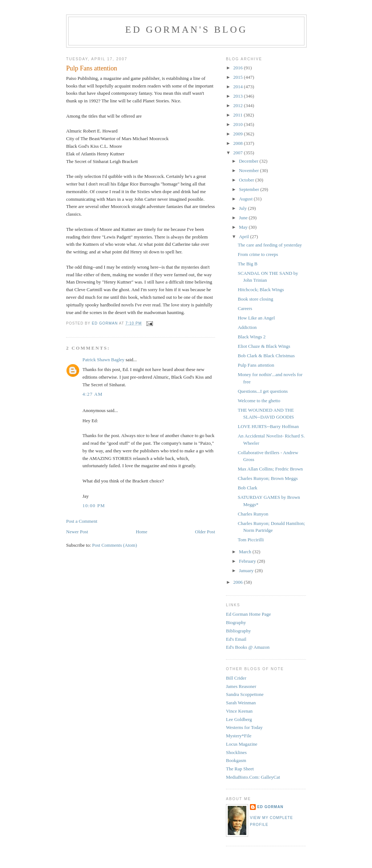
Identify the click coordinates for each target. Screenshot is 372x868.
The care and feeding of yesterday (270, 245)
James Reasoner (241, 686)
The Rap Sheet (240, 769)
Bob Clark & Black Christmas (266, 356)
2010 (238, 124)
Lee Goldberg (239, 719)
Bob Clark (247, 488)
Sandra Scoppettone (245, 694)
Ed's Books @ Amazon (248, 647)
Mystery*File (239, 736)
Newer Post (77, 532)
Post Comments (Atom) (115, 545)
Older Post (205, 532)
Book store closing (255, 299)
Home (142, 532)
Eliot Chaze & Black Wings (264, 346)
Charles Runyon (253, 514)
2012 (238, 105)
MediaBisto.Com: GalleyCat (253, 777)
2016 (238, 68)
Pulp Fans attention (256, 365)
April (245, 237)
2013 (238, 96)
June (244, 218)
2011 (238, 115)
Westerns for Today (244, 727)
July (244, 208)
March (246, 552)
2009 (238, 134)
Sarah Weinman (241, 703)
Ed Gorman (270, 807)
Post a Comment (82, 521)
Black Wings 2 (252, 337)
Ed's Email (236, 639)
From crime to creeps (258, 254)
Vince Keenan (239, 711)
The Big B (247, 264)
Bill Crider (236, 678)
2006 (238, 582)
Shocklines (236, 752)
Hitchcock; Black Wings (261, 290)
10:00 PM (94, 506)
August (246, 199)
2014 (238, 87)
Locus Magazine (242, 744)
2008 (238, 143)
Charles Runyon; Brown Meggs (268, 478)
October (247, 180)
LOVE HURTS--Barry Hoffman (268, 426)
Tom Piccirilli (251, 540)
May (244, 227)
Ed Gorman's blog (186, 30)
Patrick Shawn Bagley (104, 360)
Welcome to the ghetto (259, 401)
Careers (245, 308)
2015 (238, 77)
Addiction (247, 327)
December (249, 161)
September (250, 189)
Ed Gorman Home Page (248, 614)
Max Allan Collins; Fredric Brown (270, 469)
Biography (236, 622)
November (250, 170)
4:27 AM (93, 394)
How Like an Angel (256, 318)
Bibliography (238, 631)
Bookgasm (236, 760)
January (247, 570)
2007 (238, 153)
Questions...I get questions (263, 391)
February (248, 561)
